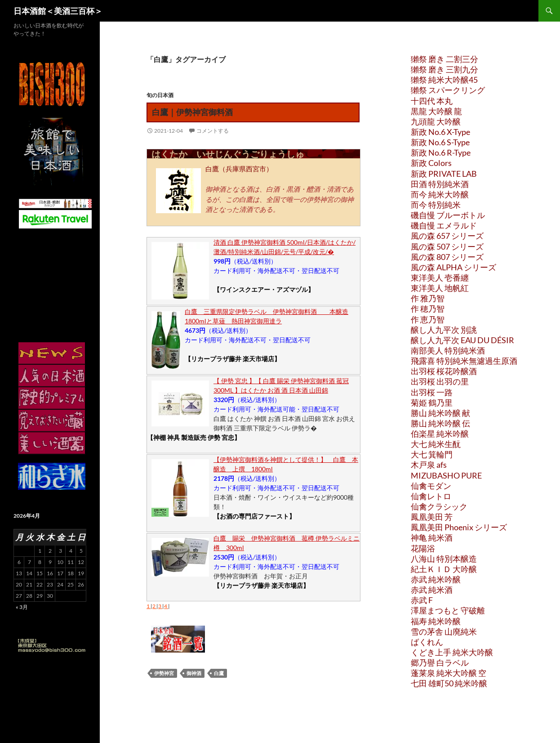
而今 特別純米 (436, 205)
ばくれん (427, 642)
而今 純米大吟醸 (440, 194)
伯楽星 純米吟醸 (440, 434)
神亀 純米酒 (432, 537)
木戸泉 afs (429, 465)
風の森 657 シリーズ (447, 236)
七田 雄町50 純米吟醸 (449, 683)
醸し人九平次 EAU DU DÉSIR (462, 340)
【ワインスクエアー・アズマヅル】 (264, 289)
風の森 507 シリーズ (447, 246)
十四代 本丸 (432, 101)
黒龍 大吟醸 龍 (436, 111)
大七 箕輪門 (432, 454)
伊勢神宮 (164, 673)
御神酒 (194, 673)
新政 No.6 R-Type (441, 152)
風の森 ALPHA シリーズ (453, 267)
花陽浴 (423, 548)
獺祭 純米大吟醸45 (444, 80)
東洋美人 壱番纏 (440, 278)
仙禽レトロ (431, 496)
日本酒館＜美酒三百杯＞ (58, 11)
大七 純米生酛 (436, 444)
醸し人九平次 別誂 (444, 330)
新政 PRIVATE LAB (444, 174)
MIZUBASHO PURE (446, 475)
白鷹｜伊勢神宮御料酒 (192, 112)
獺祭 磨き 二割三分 (444, 59)
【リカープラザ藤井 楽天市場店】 (233, 359)
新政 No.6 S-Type (440, 142)
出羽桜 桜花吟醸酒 (444, 371)
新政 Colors (431, 163)
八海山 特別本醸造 (444, 559)
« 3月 (22, 607)
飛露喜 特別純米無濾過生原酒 (464, 361)
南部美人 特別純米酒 (448, 350)
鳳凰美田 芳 (432, 517)
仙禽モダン (431, 486)
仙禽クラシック (439, 506)
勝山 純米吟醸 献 (440, 413)
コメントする (213, 131)
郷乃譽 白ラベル (440, 662)
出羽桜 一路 (432, 392)
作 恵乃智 (428, 319)
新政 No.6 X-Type (440, 132)
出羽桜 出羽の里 (440, 381)
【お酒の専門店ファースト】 (254, 516)
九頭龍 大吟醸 (436, 121)
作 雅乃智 (428, 298)
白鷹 (219, 673)
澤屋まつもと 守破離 (448, 610)
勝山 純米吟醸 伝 (440, 423)
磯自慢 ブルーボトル (448, 215)
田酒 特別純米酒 (440, 184)
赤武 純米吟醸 (436, 579)
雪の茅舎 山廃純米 (444, 631)
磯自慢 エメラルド (444, 225)
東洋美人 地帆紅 (440, 288)
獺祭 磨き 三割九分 (444, 69)
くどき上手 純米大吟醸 (452, 652)
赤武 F (422, 600)
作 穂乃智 (428, 309)
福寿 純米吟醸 (436, 621)
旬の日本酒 (160, 95)
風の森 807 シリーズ (447, 257)
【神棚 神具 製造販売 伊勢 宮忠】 (194, 437)
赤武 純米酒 (432, 590)
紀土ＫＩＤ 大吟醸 (444, 569)
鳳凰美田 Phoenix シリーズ (459, 527)
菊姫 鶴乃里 (432, 403)
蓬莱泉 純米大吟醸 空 (449, 673)
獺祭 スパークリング (448, 90)
